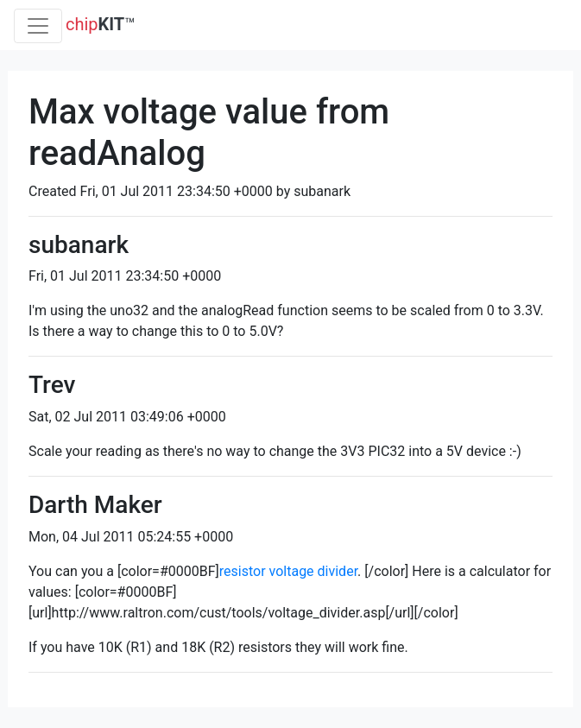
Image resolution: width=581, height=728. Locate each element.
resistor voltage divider (288, 571)
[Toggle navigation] (38, 26)
